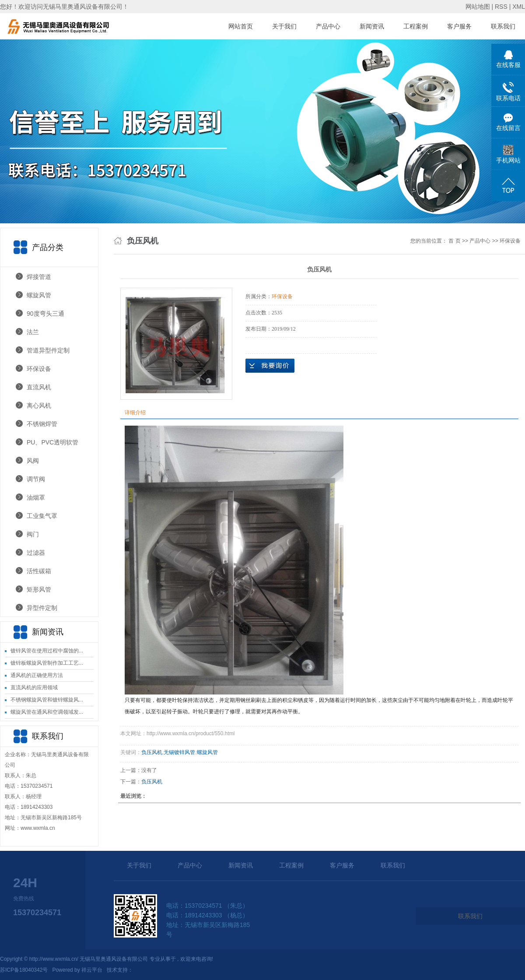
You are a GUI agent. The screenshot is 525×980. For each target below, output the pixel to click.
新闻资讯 (372, 26)
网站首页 (241, 26)
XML (519, 7)
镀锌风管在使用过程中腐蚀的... (47, 651)
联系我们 (503, 26)
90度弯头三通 (45, 314)
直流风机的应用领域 (34, 687)
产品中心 (328, 26)
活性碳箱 (39, 571)
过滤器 (36, 553)
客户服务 (459, 26)
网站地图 (479, 7)
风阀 (33, 461)
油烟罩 (36, 497)
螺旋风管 (39, 295)
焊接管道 (39, 277)
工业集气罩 (42, 516)
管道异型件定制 (48, 350)
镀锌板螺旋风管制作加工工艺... (47, 663)
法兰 (33, 332)
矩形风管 (39, 589)
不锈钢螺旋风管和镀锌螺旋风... (47, 700)
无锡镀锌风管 (179, 752)
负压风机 (152, 752)
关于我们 (284, 26)
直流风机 (39, 387)
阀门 (33, 534)
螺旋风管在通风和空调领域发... (47, 712)
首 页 (454, 241)
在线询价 (270, 366)
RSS (501, 7)
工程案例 (416, 26)
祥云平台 (92, 970)
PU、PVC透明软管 (52, 442)
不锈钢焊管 (42, 424)
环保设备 (39, 369)
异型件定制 (42, 608)
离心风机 (39, 405)
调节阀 (36, 479)
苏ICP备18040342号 (24, 970)
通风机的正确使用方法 (37, 675)
